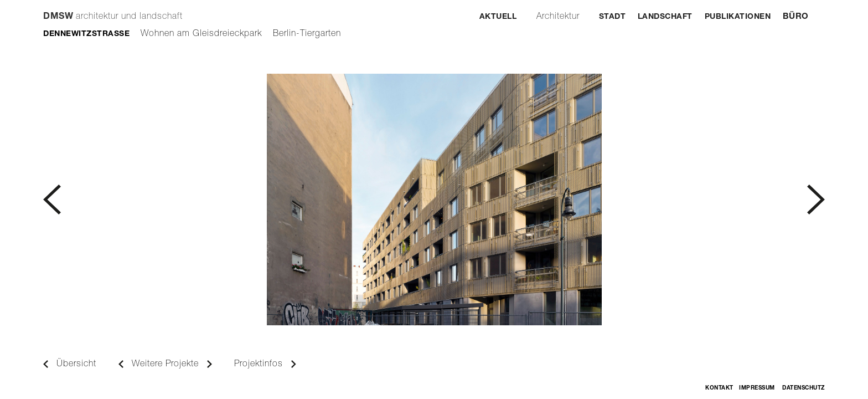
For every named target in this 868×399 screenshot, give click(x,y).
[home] (113, 12)
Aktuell (498, 17)
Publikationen (738, 17)
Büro (796, 17)
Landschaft (665, 17)
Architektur (558, 17)
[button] (239, 199)
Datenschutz (804, 388)
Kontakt (719, 388)
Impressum (757, 388)
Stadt (613, 17)
